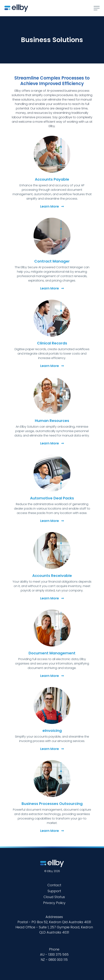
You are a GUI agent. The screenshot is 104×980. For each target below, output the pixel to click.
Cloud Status (54, 897)
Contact (54, 885)
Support (54, 891)
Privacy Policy (54, 903)
